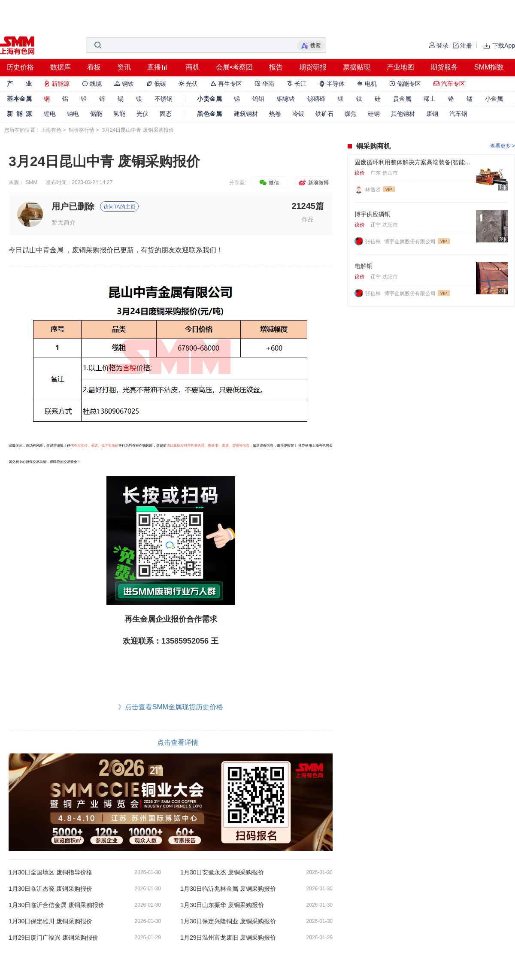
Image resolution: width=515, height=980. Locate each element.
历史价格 (20, 67)
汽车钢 (458, 114)
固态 (166, 114)
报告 (276, 67)
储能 (96, 114)
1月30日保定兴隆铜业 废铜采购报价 (228, 921)
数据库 (61, 67)
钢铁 (124, 84)
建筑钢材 (246, 114)
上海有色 (51, 130)
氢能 (119, 114)
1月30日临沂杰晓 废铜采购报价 (50, 889)
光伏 (188, 84)
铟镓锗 (286, 99)
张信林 (374, 242)
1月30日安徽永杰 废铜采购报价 (222, 872)
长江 (297, 84)
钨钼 (258, 99)
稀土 (430, 99)
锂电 (50, 114)
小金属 (494, 99)
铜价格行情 (82, 130)
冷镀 (298, 114)
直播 (154, 67)
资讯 (124, 67)
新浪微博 (313, 183)
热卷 (275, 114)
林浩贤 (373, 190)
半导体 (332, 84)
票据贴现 (357, 67)
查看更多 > (503, 146)
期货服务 (444, 67)
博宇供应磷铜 (373, 214)
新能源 (57, 84)
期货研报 (313, 67)
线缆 (92, 84)
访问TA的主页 (119, 207)
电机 (367, 84)
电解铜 (364, 266)
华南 (264, 84)
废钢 (432, 114)
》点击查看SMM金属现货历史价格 (171, 707)
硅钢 (374, 114)
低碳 (156, 84)
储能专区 (405, 84)
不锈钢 (164, 99)
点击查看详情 (178, 743)
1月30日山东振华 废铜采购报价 (222, 905)
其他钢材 (403, 114)
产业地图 (400, 67)
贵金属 (402, 99)
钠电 (73, 114)
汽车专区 (449, 84)
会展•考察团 (234, 67)
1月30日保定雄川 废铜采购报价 (50, 921)
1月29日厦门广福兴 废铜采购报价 (53, 938)
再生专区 (226, 84)
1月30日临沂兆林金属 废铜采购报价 (228, 889)
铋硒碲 (316, 99)
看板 (94, 67)
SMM (31, 182)
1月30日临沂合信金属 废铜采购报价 (56, 905)
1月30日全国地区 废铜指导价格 (50, 872)
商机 (193, 67)
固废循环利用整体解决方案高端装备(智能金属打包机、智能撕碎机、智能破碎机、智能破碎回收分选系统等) (414, 162)
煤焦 (351, 114)
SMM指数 (489, 67)
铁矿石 (324, 114)
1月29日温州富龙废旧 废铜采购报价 (228, 938)
